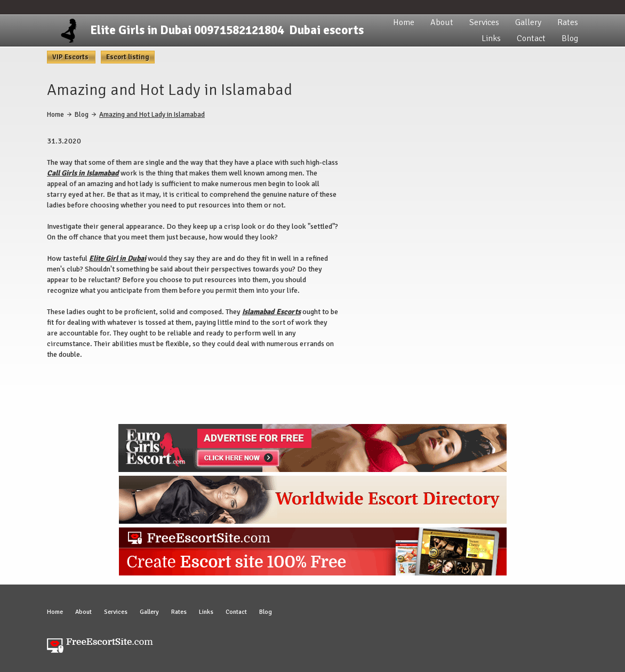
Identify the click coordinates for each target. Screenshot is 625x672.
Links (491, 38)
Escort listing (128, 57)
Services (484, 22)
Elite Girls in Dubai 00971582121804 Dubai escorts (227, 30)
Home (404, 22)
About (442, 22)
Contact (531, 38)
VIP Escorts (71, 57)
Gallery (528, 22)
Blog (570, 38)
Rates (568, 22)
